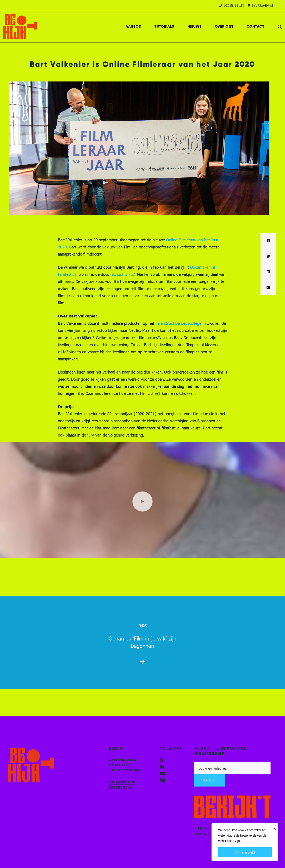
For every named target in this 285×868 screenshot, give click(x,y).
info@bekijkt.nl (122, 782)
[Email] (268, 287)
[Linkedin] (268, 272)
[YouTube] (163, 773)
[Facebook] (268, 241)
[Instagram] (162, 760)
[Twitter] (268, 256)
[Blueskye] (163, 781)
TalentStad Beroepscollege (178, 323)
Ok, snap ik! (245, 852)
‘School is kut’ (123, 274)
